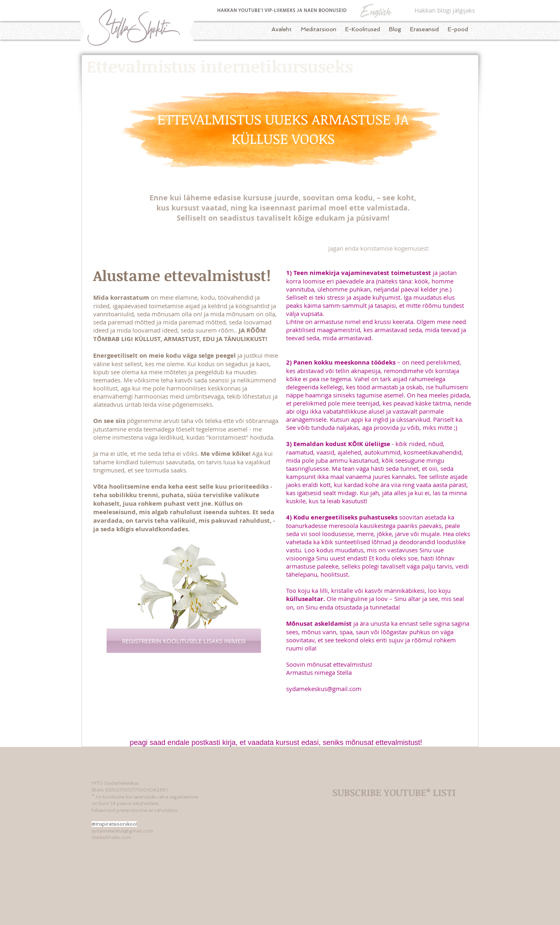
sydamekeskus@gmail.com (324, 689)
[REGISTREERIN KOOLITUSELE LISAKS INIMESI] (184, 641)
